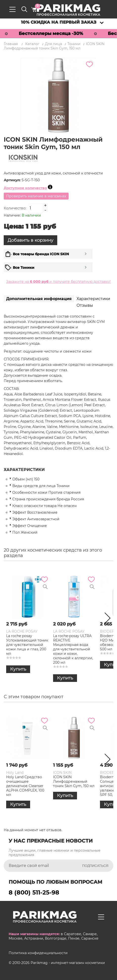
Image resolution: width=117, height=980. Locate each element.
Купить (18, 669)
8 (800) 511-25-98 (34, 892)
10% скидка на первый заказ (59, 22)
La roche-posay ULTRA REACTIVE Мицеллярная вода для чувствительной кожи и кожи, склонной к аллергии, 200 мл (73, 649)
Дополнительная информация (39, 299)
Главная (11, 44)
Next (106, 619)
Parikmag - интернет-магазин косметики (68, 963)
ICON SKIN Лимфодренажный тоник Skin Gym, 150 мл (74, 781)
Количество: (15, 208)
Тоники (74, 44)
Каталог (32, 44)
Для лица (53, 44)
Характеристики (93, 299)
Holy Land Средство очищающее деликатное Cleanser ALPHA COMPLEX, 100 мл (25, 786)
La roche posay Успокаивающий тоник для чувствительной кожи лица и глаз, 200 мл (27, 645)
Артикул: (13, 180)
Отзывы (85, 305)
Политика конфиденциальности (38, 953)
